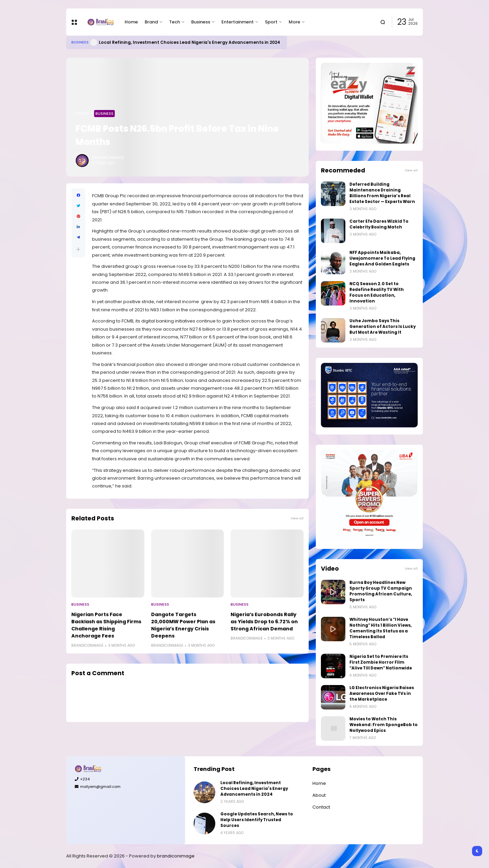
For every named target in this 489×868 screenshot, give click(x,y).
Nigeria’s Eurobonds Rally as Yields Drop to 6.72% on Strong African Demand (264, 622)
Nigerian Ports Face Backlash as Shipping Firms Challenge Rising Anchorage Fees (106, 625)
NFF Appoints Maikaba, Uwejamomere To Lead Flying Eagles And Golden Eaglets (382, 258)
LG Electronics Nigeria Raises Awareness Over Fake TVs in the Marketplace (382, 694)
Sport (271, 22)
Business (201, 22)
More (294, 22)
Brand (151, 22)
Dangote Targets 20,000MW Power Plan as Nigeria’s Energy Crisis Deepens (183, 625)
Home (131, 22)
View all (297, 518)
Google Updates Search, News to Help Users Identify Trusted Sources (257, 820)
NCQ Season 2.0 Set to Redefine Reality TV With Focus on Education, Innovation (377, 292)
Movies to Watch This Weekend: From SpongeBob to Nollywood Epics (384, 725)
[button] (78, 249)
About (319, 795)
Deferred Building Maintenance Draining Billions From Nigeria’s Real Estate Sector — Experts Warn (382, 193)
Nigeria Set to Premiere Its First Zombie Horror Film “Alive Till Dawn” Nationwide (381, 662)
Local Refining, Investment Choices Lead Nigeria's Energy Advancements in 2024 (189, 42)
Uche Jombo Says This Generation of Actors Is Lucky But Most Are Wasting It (383, 327)
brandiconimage (176, 856)
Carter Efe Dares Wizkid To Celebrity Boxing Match (379, 224)
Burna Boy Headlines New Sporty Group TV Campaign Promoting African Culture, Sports (381, 591)
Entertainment (238, 22)
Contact (321, 807)
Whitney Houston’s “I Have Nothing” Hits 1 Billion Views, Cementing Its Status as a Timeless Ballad (381, 628)
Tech (175, 22)
